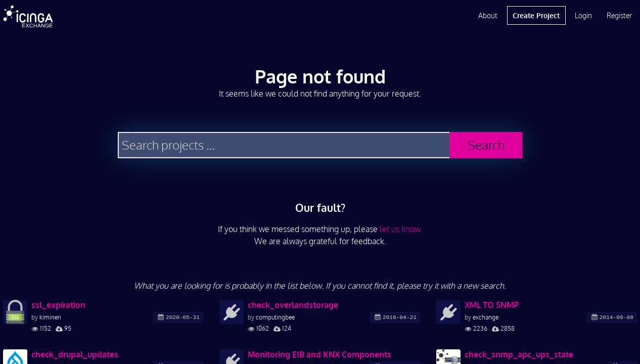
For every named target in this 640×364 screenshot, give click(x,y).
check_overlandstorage (293, 305)
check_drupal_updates (75, 354)
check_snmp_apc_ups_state (519, 354)
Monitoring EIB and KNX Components (319, 354)
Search (486, 145)
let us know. (401, 229)
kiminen (50, 317)
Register (619, 15)
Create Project (536, 15)
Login (583, 15)
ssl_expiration (58, 305)
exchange (486, 317)
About (488, 15)
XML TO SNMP (492, 305)
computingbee (275, 317)
